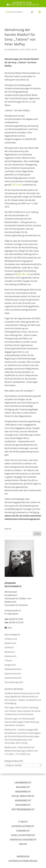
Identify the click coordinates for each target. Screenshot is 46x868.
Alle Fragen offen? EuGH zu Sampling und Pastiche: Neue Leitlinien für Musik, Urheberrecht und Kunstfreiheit (23, 711)
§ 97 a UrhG (17, 185)
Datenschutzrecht (13, 674)
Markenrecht (11, 656)
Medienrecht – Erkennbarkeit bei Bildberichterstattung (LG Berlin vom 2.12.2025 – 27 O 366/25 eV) (21, 751)
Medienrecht (10, 643)
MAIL (10, 628)
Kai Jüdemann (13, 49)
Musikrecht (10, 652)
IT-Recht (8, 661)
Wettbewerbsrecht (13, 669)
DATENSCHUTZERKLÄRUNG (23, 861)
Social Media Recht (23, 796)
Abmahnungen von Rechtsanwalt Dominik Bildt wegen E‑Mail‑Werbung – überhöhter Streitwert (22, 722)
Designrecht (10, 665)
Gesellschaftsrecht (13, 678)
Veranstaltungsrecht (14, 682)
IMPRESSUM (23, 856)
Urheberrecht (11, 639)
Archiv (34, 49)
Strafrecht (9, 647)
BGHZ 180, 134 (23, 274)
